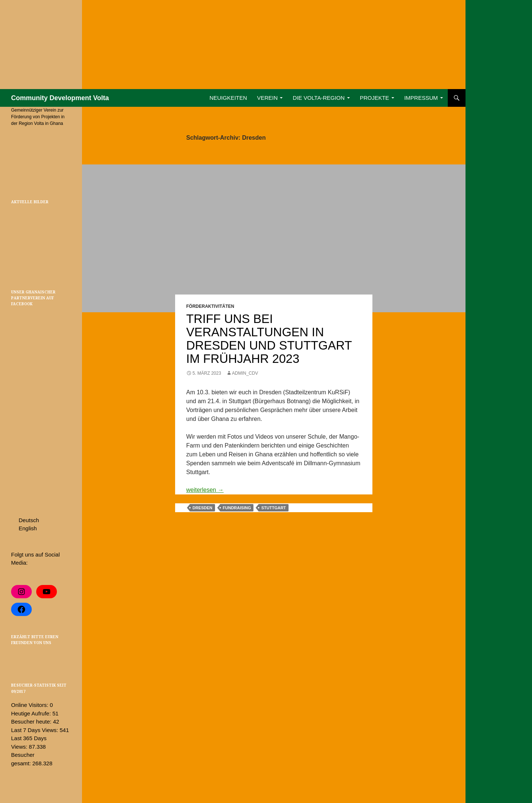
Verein (267, 98)
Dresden (202, 508)
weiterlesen (205, 490)
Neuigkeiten (228, 98)
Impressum (421, 98)
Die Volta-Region (319, 98)
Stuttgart (274, 508)
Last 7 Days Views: (35, 730)
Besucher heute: (32, 722)
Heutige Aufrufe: (32, 713)
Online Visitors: (30, 705)
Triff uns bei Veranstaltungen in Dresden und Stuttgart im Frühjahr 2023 (269, 339)
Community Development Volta (60, 98)
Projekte (374, 98)
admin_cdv (245, 373)
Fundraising (237, 508)
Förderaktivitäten (210, 306)
